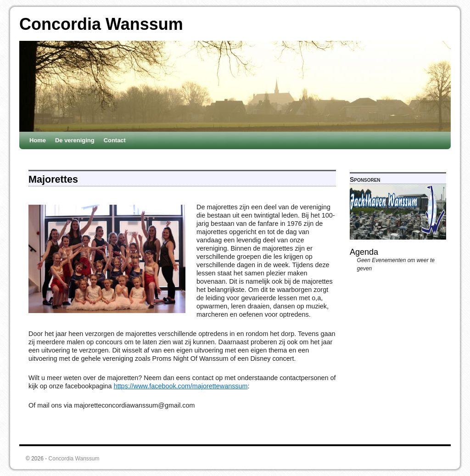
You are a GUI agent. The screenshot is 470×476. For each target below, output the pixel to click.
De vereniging (75, 140)
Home (38, 140)
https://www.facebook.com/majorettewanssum (181, 386)
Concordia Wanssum (101, 24)
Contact (115, 140)
